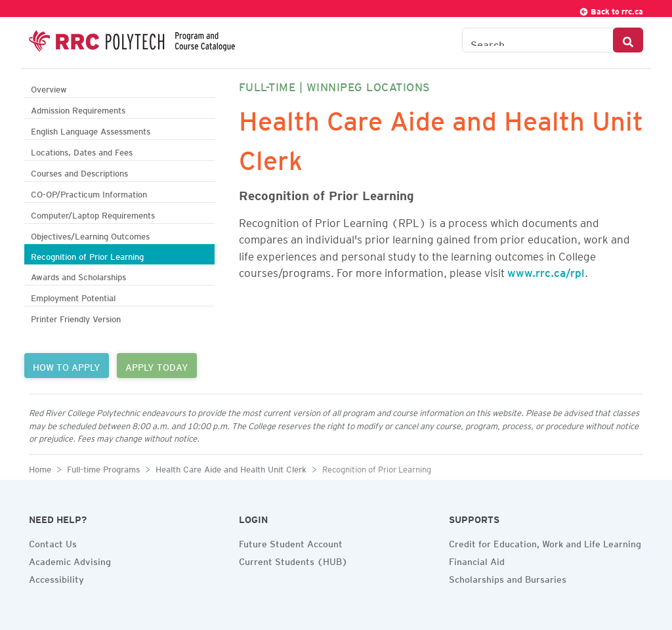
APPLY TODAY (157, 366)
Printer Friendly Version (76, 317)
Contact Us (53, 542)
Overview (49, 88)
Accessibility (56, 577)
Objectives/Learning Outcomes (90, 235)
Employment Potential (73, 296)
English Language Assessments (91, 130)
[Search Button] (628, 40)
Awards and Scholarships (78, 275)
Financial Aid (477, 560)
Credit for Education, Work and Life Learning (545, 542)
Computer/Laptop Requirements (93, 214)
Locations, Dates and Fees (82, 151)
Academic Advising (70, 560)
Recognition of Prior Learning (87, 255)
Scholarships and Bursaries (508, 577)
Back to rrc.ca (611, 10)
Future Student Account (291, 542)
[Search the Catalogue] (538, 40)
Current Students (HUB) (293, 560)
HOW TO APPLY (67, 366)
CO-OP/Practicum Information (89, 193)
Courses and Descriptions (79, 172)
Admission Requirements (78, 109)
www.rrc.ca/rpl (546, 270)
